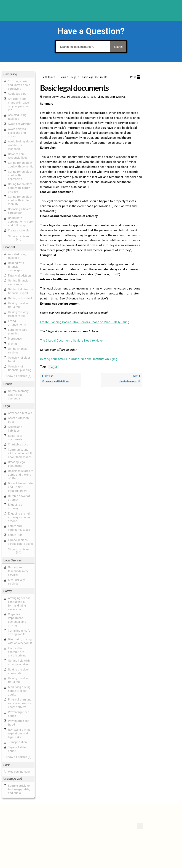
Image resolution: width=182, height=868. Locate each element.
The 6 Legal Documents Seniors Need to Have (71, 340)
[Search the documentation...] (82, 47)
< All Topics (49, 77)
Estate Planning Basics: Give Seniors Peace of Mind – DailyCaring (85, 322)
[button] (18, 74)
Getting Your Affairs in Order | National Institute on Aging (79, 359)
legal (54, 367)
